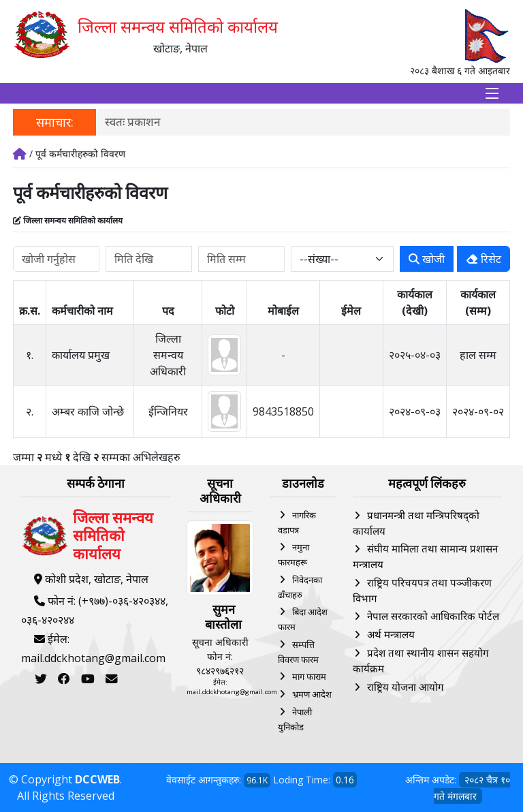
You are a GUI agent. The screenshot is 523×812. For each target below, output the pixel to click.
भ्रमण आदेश (312, 694)
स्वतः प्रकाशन (132, 122)
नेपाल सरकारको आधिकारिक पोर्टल (433, 616)
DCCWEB (97, 779)
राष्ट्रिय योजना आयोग (405, 687)
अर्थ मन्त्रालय (391, 634)
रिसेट (484, 259)
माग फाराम (309, 676)
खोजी (427, 259)
